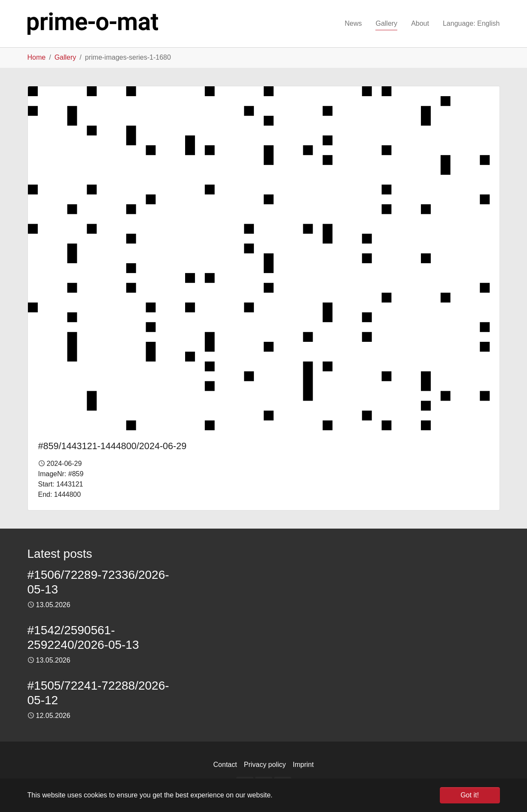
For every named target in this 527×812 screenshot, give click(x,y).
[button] (471, 24)
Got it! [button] (470, 795)
